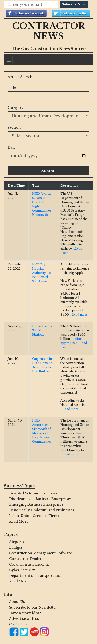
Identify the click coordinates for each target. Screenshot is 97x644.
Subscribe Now (74, 4)
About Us (17, 602)
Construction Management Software (41, 553)
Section (14, 128)
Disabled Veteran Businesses (33, 493)
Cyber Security (22, 570)
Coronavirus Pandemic (29, 564)
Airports (17, 542)
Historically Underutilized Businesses (42, 510)
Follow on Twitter (75, 13)
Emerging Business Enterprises (36, 504)
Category (16, 108)
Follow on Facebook (29, 13)
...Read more (79, 315)
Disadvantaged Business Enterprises (40, 499)
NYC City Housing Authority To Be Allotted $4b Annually (42, 273)
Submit (49, 171)
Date (12, 147)
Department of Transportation (36, 576)
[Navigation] (9, 60)
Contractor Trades (25, 559)
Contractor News (49, 31)
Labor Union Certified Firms (34, 516)
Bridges (16, 547)
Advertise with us (24, 619)
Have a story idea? (25, 613)
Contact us (18, 624)
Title (12, 88)
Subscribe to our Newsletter (33, 607)
